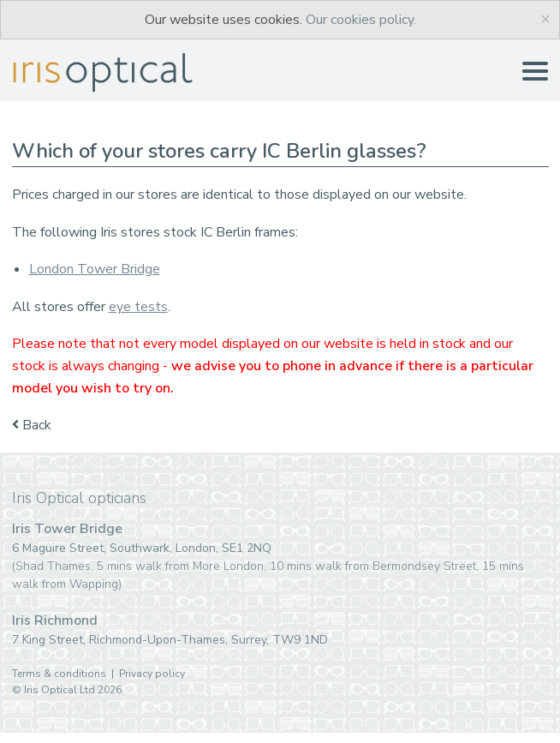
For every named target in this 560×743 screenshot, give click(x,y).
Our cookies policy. (361, 20)
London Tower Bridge (95, 269)
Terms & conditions (59, 674)
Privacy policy (152, 674)
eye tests (138, 307)
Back (32, 425)
